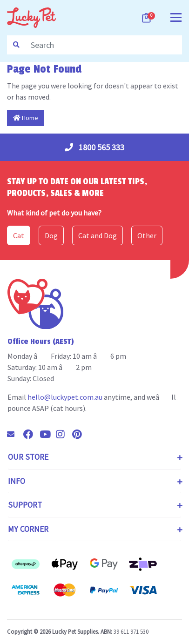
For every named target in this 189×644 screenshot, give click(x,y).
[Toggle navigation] (176, 17)
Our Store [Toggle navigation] (28, 457)
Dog (51, 235)
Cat (19, 235)
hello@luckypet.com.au (65, 397)
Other (147, 235)
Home (26, 118)
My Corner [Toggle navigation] (28, 529)
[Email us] (14, 434)
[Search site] (16, 45)
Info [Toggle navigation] (17, 481)
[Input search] (104, 45)
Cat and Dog (98, 235)
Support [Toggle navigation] (25, 505)
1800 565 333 (94, 147)
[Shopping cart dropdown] (147, 18)
